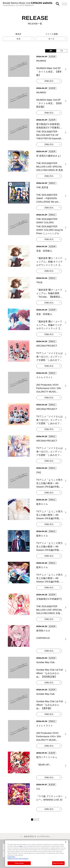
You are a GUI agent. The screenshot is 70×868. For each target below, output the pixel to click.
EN (62, 51)
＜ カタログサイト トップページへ (35, 836)
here (21, 853)
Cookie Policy (11, 863)
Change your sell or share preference (18, 865)
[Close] (66, 848)
